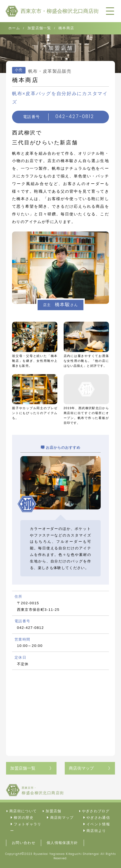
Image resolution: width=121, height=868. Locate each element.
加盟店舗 (53, 811)
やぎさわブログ (96, 811)
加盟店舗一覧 (23, 768)
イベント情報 (98, 824)
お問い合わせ (24, 843)
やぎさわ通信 (98, 818)
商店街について (23, 811)
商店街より (96, 831)
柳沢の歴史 (24, 818)
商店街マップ (81, 768)
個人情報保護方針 (62, 843)
